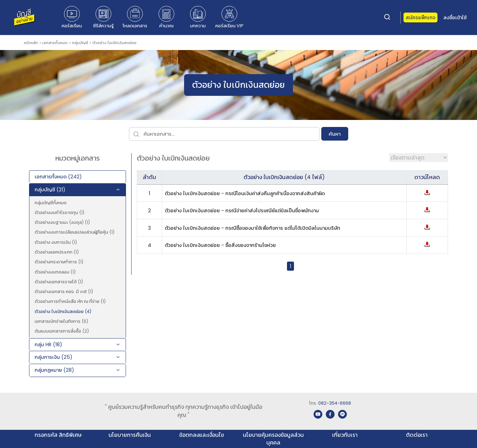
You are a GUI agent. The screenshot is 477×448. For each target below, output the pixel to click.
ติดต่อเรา (417, 435)
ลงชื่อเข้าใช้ (455, 17)
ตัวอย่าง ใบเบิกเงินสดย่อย (114, 43)
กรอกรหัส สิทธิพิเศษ (58, 435)
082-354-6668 (335, 403)
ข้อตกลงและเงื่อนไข (202, 435)
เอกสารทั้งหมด (55, 43)
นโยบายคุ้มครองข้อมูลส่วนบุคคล (273, 439)
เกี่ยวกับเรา (345, 435)
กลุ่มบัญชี (80, 43)
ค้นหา (335, 134)
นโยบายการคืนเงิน (130, 435)
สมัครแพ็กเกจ (420, 17)
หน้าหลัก (31, 43)
